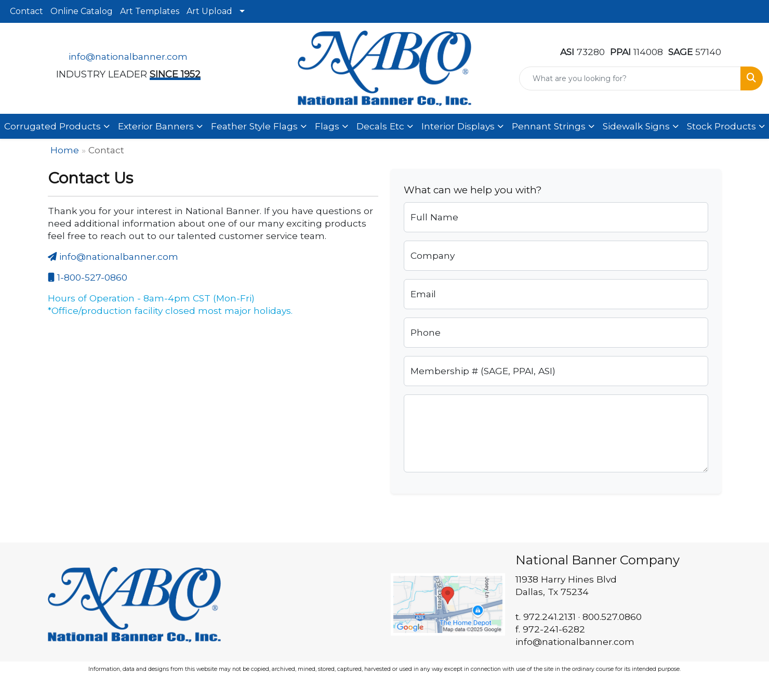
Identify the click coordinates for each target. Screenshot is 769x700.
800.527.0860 (612, 617)
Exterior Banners (156, 126)
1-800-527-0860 (88, 277)
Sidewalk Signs (636, 126)
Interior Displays (458, 126)
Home (65, 150)
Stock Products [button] (721, 126)
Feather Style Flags (254, 126)
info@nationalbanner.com (128, 56)
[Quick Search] (630, 78)
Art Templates (150, 11)
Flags (327, 126)
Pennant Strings (549, 126)
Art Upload (209, 11)
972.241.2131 (549, 617)
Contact (26, 11)
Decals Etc (380, 126)
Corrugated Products (52, 126)
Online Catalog (82, 11)
